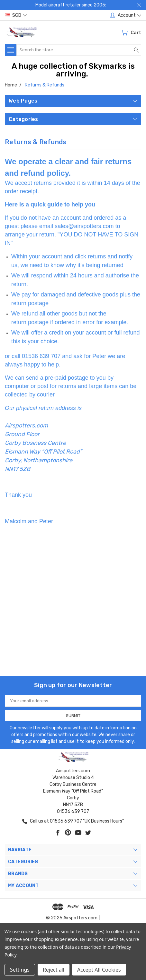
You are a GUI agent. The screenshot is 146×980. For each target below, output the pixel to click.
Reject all (54, 970)
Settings (20, 970)
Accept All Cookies (99, 970)
